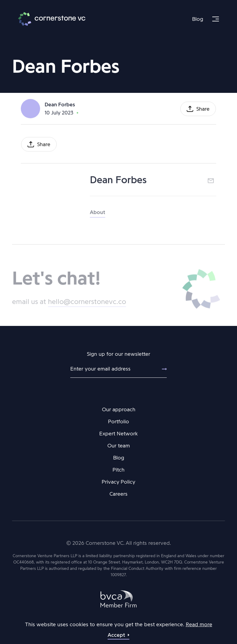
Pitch (118, 470)
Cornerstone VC (52, 19)
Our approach (119, 409)
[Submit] (161, 369)
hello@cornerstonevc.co (87, 303)
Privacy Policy (118, 482)
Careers (118, 494)
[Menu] (216, 19)
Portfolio (118, 421)
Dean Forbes (60, 105)
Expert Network (118, 434)
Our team (119, 446)
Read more (199, 624)
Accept (116, 635)
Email (211, 182)
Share (203, 109)
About (98, 215)
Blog (198, 19)
